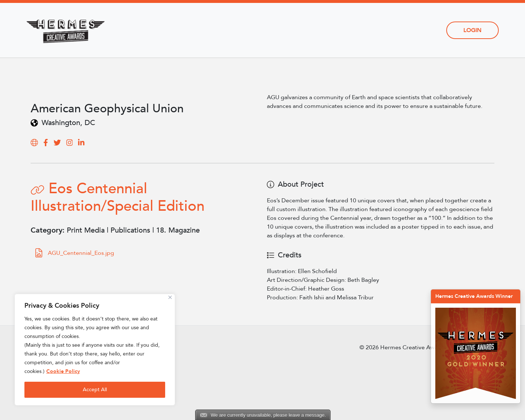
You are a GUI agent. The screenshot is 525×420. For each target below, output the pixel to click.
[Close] (170, 297)
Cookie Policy (63, 371)
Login (472, 30)
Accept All (95, 390)
